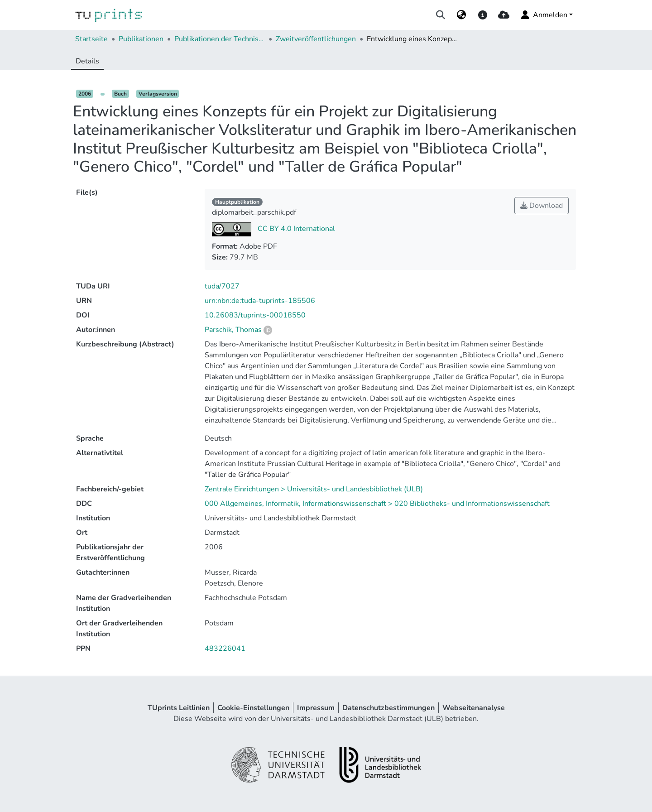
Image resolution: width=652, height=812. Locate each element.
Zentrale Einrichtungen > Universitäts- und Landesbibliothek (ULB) (314, 489)
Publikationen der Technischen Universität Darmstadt (220, 39)
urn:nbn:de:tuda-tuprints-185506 (260, 301)
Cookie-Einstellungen (253, 708)
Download (542, 206)
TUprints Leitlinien (179, 708)
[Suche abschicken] (441, 15)
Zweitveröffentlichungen (316, 39)
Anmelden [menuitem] (544, 15)
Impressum (316, 708)
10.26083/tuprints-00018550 (255, 315)
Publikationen (141, 39)
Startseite (91, 39)
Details (87, 61)
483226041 (225, 649)
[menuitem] (462, 15)
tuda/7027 (222, 286)
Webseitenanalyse (474, 708)
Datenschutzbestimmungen (388, 708)
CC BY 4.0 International (295, 229)
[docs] (482, 15)
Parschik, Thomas (233, 330)
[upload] (504, 15)
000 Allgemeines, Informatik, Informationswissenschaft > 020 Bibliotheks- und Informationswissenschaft (377, 504)
